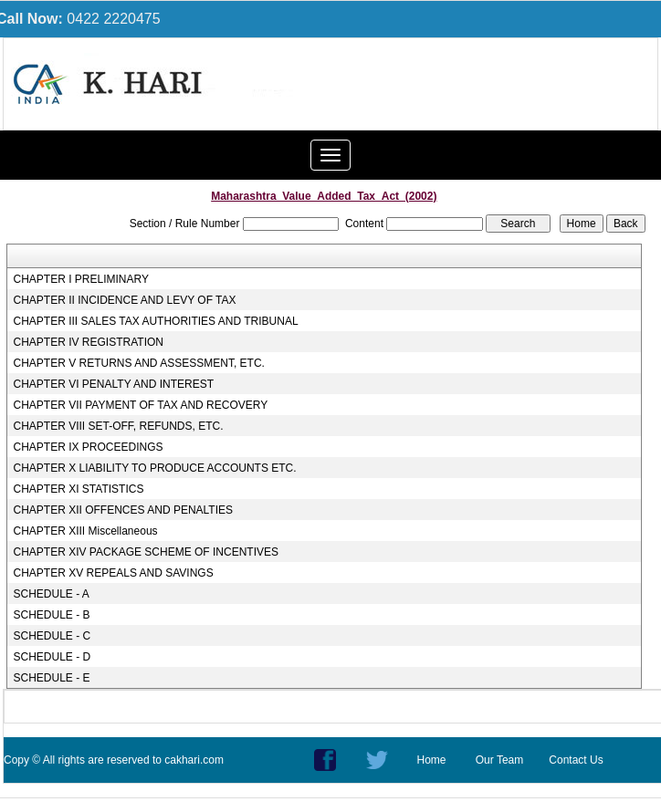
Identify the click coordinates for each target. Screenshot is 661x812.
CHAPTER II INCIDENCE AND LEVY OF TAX (125, 300)
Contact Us (576, 760)
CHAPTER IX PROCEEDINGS (89, 447)
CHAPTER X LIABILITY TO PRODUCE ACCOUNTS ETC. (155, 468)
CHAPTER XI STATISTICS (79, 489)
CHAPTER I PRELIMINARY (81, 279)
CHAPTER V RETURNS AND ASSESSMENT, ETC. (139, 363)
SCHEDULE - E (52, 678)
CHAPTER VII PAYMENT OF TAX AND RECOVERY (141, 405)
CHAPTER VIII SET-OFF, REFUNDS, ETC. (119, 426)
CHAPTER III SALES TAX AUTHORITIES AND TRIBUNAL (156, 321)
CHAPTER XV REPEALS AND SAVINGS (114, 573)
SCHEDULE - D (52, 657)
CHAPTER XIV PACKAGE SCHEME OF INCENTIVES (147, 552)
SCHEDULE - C (52, 636)
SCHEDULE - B (52, 615)
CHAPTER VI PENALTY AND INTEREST (114, 384)
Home (431, 760)
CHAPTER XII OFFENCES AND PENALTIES (124, 510)
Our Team (499, 760)
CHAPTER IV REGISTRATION (89, 342)
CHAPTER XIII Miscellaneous (86, 531)
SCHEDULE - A (52, 594)
